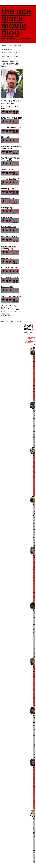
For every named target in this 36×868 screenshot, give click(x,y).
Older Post (20, 321)
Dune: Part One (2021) (10, 268)
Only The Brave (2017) (10, 236)
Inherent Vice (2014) (9, 198)
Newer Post (5, 321)
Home (4, 46)
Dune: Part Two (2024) (10, 277)
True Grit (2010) (7, 170)
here (5, 307)
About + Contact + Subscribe (11, 56)
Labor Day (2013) (8, 189)
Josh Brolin (8, 316)
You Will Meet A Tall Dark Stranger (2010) (11, 159)
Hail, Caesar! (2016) (9, 227)
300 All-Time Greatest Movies (11, 53)
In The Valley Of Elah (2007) (12, 118)
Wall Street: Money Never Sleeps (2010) (11, 148)
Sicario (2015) (7, 208)
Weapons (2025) (7, 287)
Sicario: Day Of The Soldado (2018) (9, 248)
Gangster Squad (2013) (10, 179)
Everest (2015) (7, 217)
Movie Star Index (7, 49)
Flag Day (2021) (7, 258)
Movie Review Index (15, 46)
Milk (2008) (5, 137)
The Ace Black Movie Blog (16, 22)
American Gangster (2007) (11, 128)
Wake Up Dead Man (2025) (11, 296)
